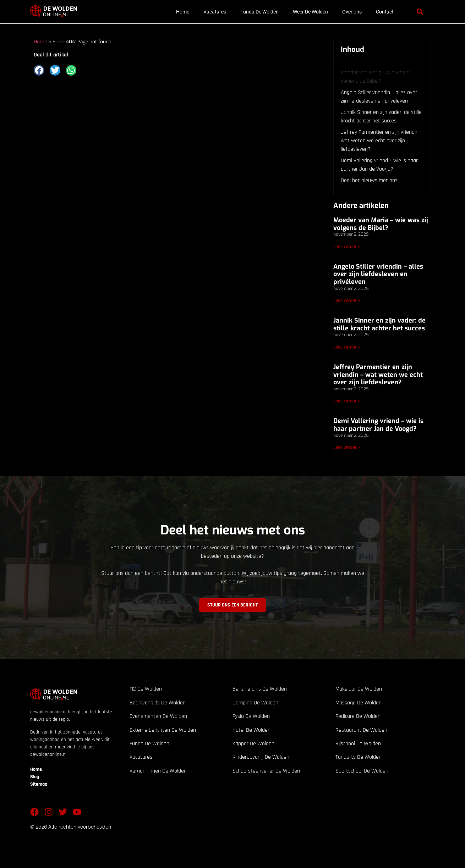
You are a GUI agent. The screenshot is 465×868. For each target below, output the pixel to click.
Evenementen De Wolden (158, 716)
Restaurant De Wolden (361, 730)
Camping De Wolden (255, 703)
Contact (385, 12)
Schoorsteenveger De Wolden (266, 771)
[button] (420, 12)
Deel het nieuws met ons (369, 180)
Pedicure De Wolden (358, 716)
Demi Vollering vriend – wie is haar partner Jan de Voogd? (379, 165)
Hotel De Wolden (251, 730)
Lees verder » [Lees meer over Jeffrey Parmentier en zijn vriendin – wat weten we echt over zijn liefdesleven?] (347, 401)
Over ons (352, 12)
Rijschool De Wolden (358, 744)
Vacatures (215, 12)
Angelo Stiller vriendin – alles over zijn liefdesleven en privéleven (379, 97)
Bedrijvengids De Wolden (158, 703)
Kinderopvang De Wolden (261, 757)
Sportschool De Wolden (362, 771)
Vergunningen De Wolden (158, 771)
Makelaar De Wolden (359, 689)
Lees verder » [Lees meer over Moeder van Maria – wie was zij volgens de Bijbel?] (347, 247)
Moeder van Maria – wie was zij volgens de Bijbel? (376, 77)
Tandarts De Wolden (359, 757)
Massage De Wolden (359, 703)
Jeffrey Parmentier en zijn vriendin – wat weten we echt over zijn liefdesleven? (382, 141)
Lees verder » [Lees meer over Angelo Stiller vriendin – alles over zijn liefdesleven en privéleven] (347, 301)
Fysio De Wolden (251, 716)
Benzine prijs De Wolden (260, 689)
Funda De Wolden (259, 12)
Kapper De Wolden (253, 744)
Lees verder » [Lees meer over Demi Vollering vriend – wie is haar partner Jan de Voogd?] (347, 447)
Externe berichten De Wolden (163, 730)
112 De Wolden (146, 689)
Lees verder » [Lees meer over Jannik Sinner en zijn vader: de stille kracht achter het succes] (347, 347)
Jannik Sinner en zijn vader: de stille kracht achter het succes (381, 117)
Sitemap (39, 784)
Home (183, 12)
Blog (35, 777)
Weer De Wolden (310, 12)
